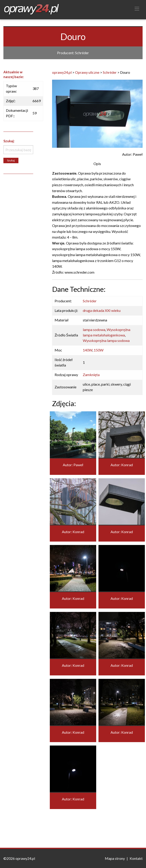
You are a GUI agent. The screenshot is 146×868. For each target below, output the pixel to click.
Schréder (90, 301)
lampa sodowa (94, 330)
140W (88, 350)
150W (99, 350)
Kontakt (136, 858)
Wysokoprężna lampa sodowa (106, 340)
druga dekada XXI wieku (102, 310)
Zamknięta (91, 375)
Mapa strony (115, 858)
